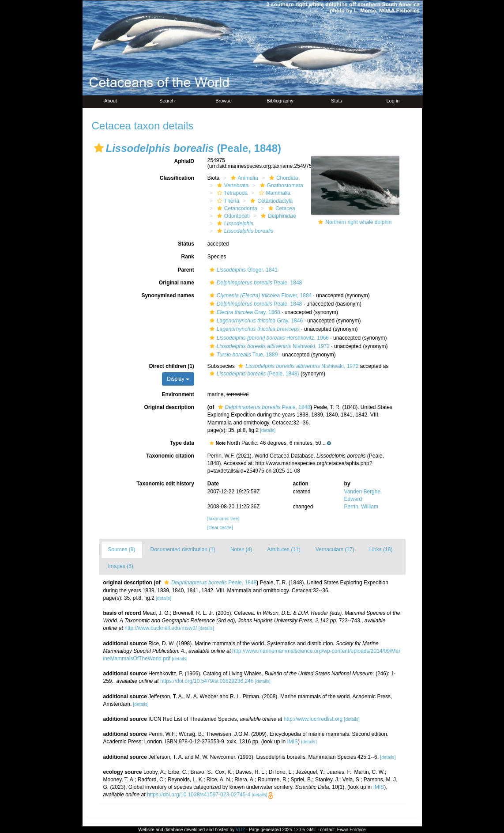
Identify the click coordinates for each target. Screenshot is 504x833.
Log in (393, 101)
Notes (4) (241, 549)
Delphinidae (277, 216)
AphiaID (184, 161)
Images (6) (121, 566)
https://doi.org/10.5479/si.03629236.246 (207, 681)
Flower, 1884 (260, 295)
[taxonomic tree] (223, 519)
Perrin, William (361, 507)
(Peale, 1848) (253, 374)
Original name (177, 283)
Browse (224, 101)
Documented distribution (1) (183, 549)
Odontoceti (232, 216)
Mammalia (274, 193)
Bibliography (280, 101)
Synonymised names (167, 295)
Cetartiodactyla (270, 201)
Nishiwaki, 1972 (269, 346)
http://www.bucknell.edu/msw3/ (161, 628)
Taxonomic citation (170, 456)
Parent (186, 270)
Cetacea (281, 208)
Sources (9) (122, 549)
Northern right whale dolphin (358, 222)
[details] (268, 430)
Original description (169, 407)
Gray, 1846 (255, 321)
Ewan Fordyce (352, 830)
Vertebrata (232, 186)
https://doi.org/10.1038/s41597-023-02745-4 (199, 795)
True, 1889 (243, 355)
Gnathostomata (280, 186)
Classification (177, 178)
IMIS (292, 742)
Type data (182, 443)
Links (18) (381, 549)
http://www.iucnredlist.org (313, 719)
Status (186, 244)
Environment (178, 394)
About (111, 101)
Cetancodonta (236, 208)
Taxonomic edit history (165, 484)
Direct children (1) (172, 366)
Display (178, 379)
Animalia (243, 178)
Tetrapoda (231, 193)
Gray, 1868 (244, 312)
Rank (187, 257)
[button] (99, 148)
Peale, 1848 (255, 283)
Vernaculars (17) (335, 549)
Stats (337, 101)
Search (167, 101)
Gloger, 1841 (243, 270)
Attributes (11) (284, 549)
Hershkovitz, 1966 (268, 338)
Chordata (282, 178)
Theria (227, 201)
